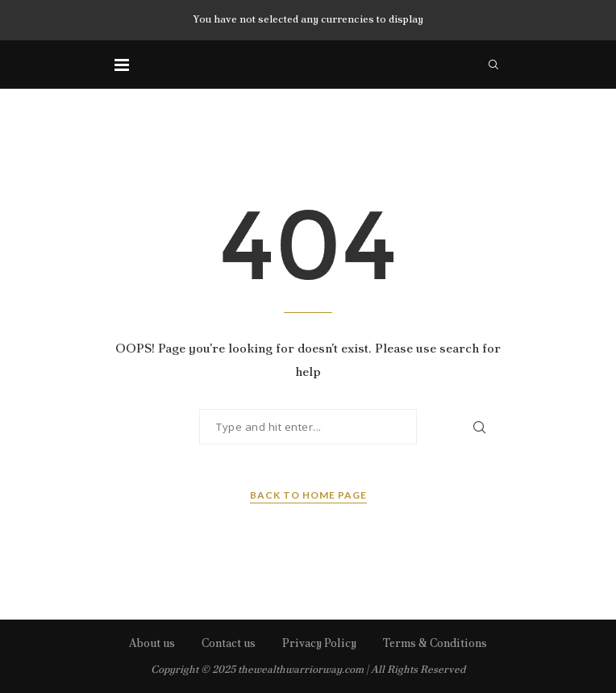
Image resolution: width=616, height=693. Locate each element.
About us (152, 643)
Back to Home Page (308, 495)
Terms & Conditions (435, 643)
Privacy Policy (319, 643)
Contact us (229, 643)
